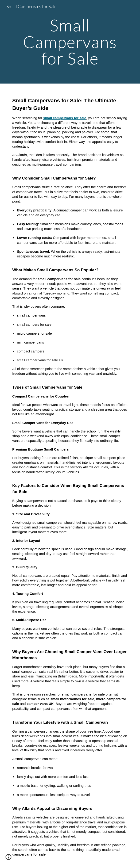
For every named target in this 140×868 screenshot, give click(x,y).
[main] (70, 42)
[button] (8, 859)
